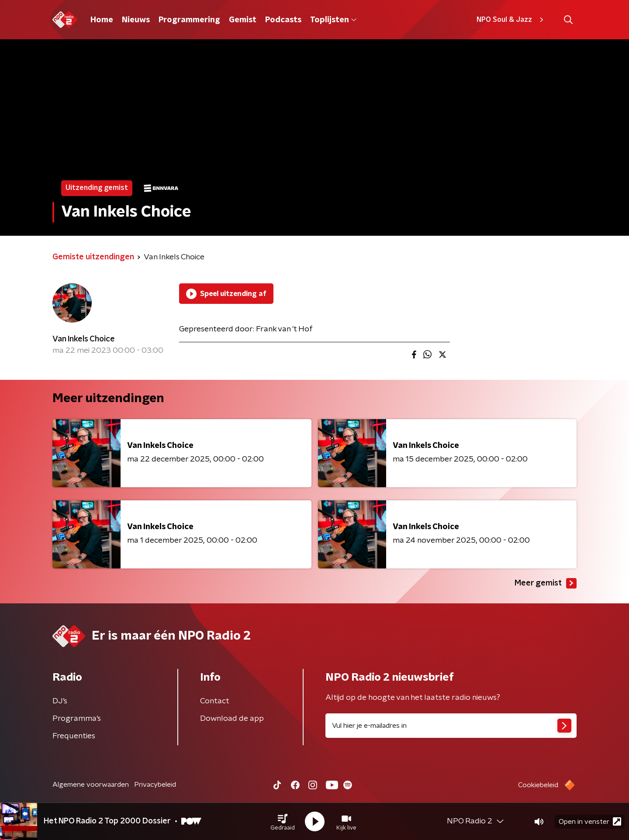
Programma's (77, 719)
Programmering (189, 20)
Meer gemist (546, 583)
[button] (283, 822)
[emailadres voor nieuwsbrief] (451, 726)
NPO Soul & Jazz (511, 20)
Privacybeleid (155, 785)
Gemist (243, 20)
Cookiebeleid (538, 785)
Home (102, 20)
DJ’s (60, 701)
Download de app (232, 719)
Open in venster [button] (590, 821)
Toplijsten (333, 20)
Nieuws (136, 20)
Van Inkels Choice (84, 339)
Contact (215, 701)
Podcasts (283, 20)
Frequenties (74, 736)
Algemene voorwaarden (91, 785)
